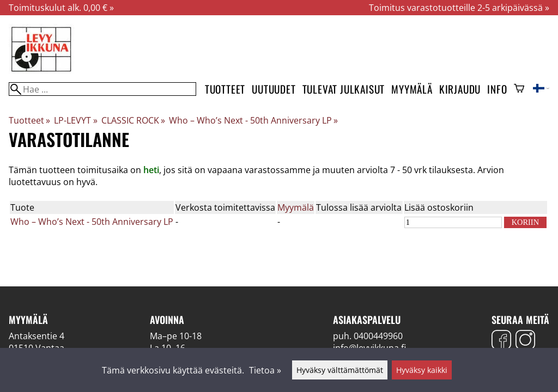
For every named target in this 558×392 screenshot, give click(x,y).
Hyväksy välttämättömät (340, 370)
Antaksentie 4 (37, 336)
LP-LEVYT (75, 120)
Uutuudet (274, 89)
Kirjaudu (460, 89)
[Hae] (102, 89)
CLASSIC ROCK (133, 120)
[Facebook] (501, 341)
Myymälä (412, 89)
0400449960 (378, 336)
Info (497, 89)
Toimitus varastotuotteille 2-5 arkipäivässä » (459, 8)
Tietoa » (265, 370)
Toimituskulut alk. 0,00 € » (61, 8)
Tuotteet (225, 89)
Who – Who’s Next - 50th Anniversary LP (253, 120)
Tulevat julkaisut (344, 89)
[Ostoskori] (519, 89)
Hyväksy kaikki (422, 370)
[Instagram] (525, 341)
